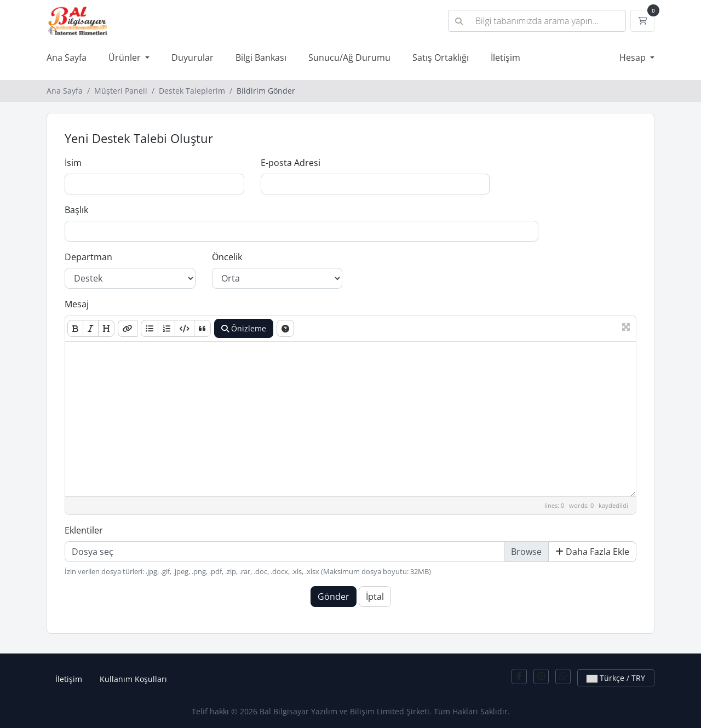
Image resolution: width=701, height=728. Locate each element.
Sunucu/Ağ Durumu (349, 58)
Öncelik (227, 257)
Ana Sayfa (67, 58)
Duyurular (193, 58)
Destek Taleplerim (192, 91)
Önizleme (244, 328)
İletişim (505, 58)
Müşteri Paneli (121, 91)
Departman (88, 257)
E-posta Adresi (291, 163)
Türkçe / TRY (616, 678)
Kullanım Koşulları (133, 679)
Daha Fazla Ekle (592, 552)
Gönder (334, 597)
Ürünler (126, 58)
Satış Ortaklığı (441, 58)
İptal (375, 597)
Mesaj (77, 304)
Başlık (76, 210)
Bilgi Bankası (261, 58)
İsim (73, 163)
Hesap (634, 58)
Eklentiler (84, 530)
